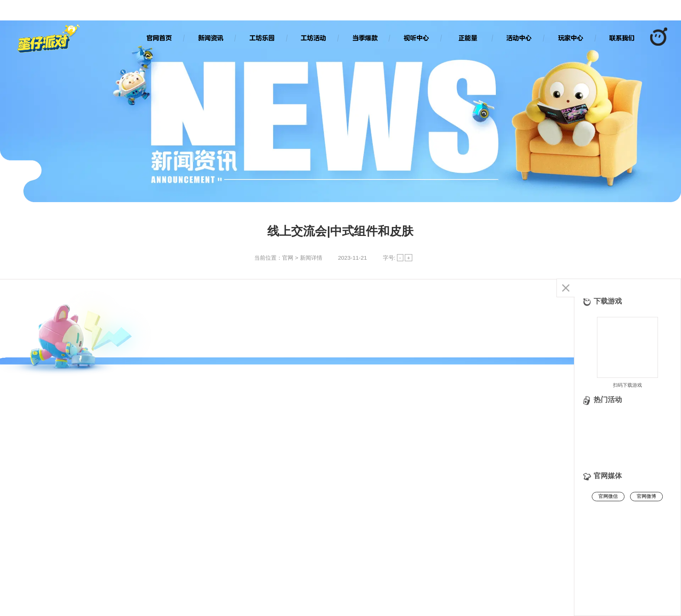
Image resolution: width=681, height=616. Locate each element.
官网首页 (159, 38)
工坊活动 (313, 38)
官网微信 (608, 496)
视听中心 (416, 38)
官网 (288, 258)
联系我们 (622, 38)
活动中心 (519, 38)
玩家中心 (571, 38)
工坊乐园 (262, 38)
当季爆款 (365, 38)
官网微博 (646, 496)
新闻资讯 (211, 38)
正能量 (468, 38)
